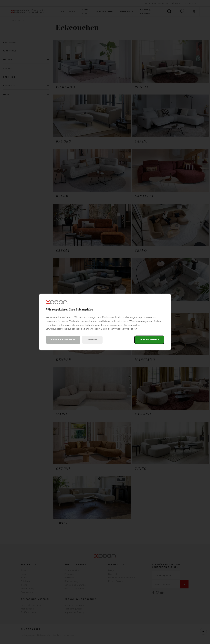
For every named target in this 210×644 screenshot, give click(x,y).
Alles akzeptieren (149, 340)
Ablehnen (92, 340)
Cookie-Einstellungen (63, 340)
